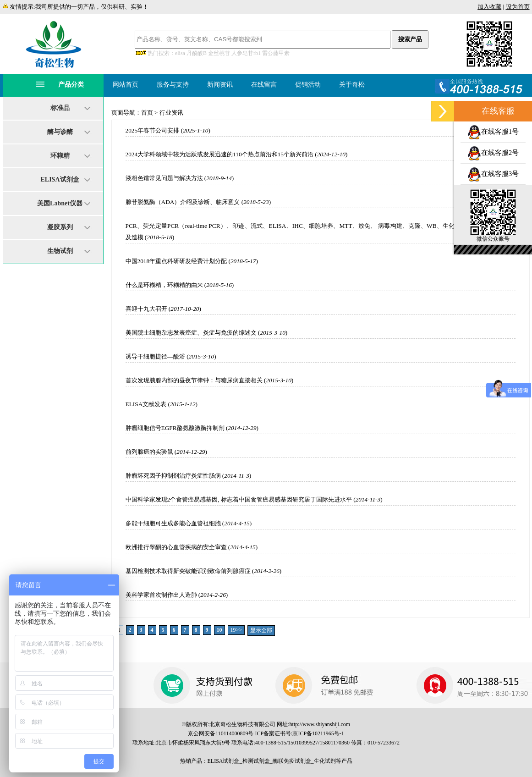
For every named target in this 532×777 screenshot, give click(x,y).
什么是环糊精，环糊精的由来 (164, 285)
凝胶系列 (60, 227)
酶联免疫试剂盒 (292, 761)
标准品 (60, 108)
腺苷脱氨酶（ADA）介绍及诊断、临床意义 (183, 202)
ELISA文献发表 (146, 404)
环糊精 (60, 156)
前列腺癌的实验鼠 (149, 452)
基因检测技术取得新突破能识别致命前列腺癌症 (188, 571)
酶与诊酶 (60, 132)
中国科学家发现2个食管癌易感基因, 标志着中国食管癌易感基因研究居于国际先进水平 (239, 499)
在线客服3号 (493, 174)
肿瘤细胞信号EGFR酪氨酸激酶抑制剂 (175, 428)
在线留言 (264, 85)
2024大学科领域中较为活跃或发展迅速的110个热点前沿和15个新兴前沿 (219, 154)
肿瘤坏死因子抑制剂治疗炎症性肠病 (173, 476)
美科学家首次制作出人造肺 (161, 595)
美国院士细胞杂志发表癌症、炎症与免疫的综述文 (191, 333)
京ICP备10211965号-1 (318, 733)
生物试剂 (60, 251)
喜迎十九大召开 (146, 309)
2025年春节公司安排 (153, 130)
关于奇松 (352, 85)
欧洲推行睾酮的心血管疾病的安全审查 (176, 547)
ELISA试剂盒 (60, 179)
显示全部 (261, 630)
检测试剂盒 (256, 761)
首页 (147, 113)
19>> (236, 630)
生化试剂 (325, 761)
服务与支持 (173, 85)
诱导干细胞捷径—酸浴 (155, 356)
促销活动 (308, 85)
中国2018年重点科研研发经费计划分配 (176, 261)
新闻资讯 (220, 85)
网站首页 (126, 85)
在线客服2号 (493, 153)
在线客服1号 (493, 132)
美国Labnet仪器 (60, 203)
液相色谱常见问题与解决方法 (164, 178)
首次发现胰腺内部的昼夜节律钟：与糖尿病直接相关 (194, 380)
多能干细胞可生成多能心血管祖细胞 (173, 523)
